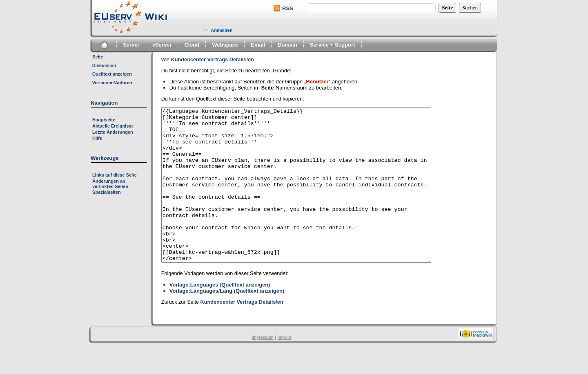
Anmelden (222, 30)
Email (258, 45)
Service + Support (333, 45)
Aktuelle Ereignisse (113, 126)
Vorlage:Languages (194, 315)
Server (131, 45)
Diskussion (104, 65)
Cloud (192, 45)
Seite (98, 57)
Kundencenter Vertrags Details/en (213, 60)
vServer (162, 45)
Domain (287, 45)
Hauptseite (104, 120)
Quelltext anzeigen (112, 74)
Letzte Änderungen (113, 132)
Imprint (285, 368)
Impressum (262, 368)
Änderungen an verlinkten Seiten (110, 184)
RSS (288, 8)
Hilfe (97, 138)
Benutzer (317, 82)
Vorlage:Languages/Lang (201, 321)
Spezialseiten (107, 192)
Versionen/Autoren (112, 83)
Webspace (225, 45)
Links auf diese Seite (115, 175)
